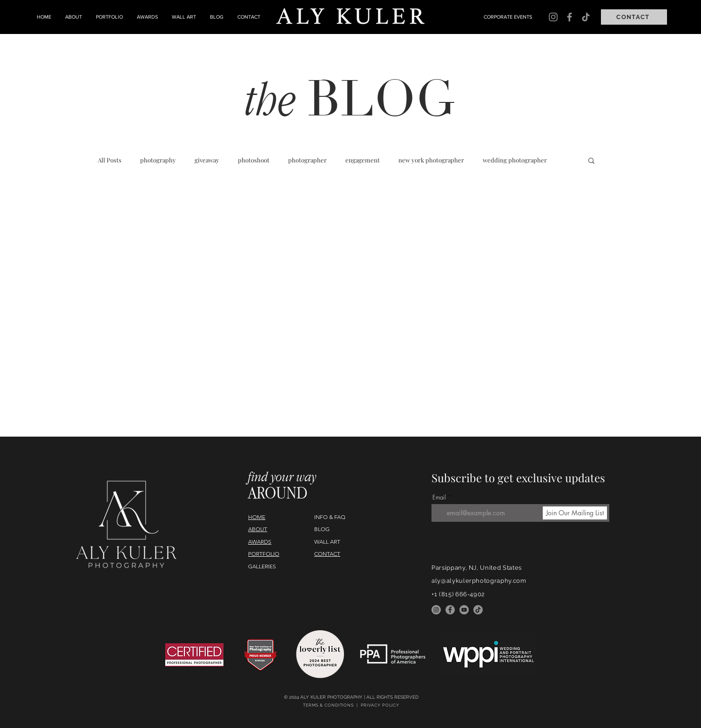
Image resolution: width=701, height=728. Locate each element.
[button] (591, 161)
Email (439, 497)
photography (158, 160)
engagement (363, 160)
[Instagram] (553, 17)
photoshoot (254, 160)
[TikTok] (586, 17)
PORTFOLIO (264, 554)
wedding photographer (515, 160)
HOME (257, 517)
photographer (307, 160)
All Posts (110, 160)
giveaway (207, 160)
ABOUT (258, 529)
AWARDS (260, 542)
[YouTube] (464, 610)
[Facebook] (570, 17)
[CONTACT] (634, 17)
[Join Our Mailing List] (575, 513)
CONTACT (327, 554)
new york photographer (431, 160)
